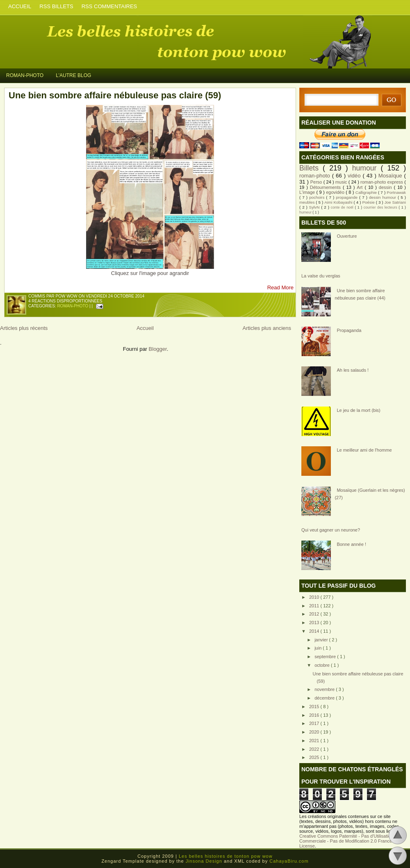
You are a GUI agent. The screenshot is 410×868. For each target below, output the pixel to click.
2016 (315, 715)
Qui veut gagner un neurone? (331, 530)
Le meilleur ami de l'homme (364, 450)
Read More (280, 287)
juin (319, 648)
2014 (315, 631)
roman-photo (73, 306)
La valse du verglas (321, 276)
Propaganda (349, 330)
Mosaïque (391, 176)
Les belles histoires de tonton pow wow (107, 40)
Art (361, 187)
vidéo (355, 176)
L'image (308, 192)
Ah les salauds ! (353, 370)
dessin (386, 187)
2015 (315, 707)
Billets (311, 168)
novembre (325, 689)
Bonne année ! (351, 544)
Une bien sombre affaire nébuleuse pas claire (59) (115, 95)
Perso (317, 182)
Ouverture (347, 236)
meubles (307, 202)
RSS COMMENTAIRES (109, 6)
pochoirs (318, 197)
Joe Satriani (395, 202)
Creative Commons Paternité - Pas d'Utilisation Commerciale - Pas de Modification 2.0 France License (346, 841)
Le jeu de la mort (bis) (358, 410)
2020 (315, 732)
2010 (315, 597)
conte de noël (343, 207)
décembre (325, 698)
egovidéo (336, 192)
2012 (315, 614)
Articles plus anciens (267, 328)
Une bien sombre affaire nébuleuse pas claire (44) (360, 294)
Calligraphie (367, 192)
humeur (306, 212)
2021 (315, 741)
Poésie (369, 202)
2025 (315, 757)
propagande (347, 197)
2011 (315, 606)
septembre (326, 657)
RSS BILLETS (56, 6)
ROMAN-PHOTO (25, 75)
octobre (323, 665)
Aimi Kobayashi (339, 202)
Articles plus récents (24, 328)
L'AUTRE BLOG (73, 75)
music (342, 182)
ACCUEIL (20, 6)
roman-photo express (382, 182)
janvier (322, 640)
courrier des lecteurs (381, 207)
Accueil (145, 328)
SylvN (315, 207)
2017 (315, 723)
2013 (315, 623)
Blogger (158, 349)
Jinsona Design (205, 861)
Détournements (326, 187)
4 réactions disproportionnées (65, 301)
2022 (315, 749)
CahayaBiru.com (289, 861)
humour (367, 168)
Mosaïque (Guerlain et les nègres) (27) (370, 494)
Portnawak (396, 192)
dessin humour (383, 197)
